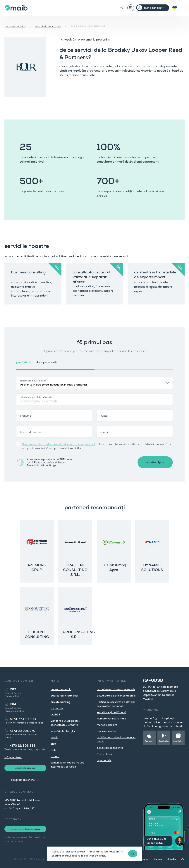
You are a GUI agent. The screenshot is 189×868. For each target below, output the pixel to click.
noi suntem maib (61, 689)
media (54, 737)
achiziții (55, 714)
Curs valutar (104, 754)
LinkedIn (171, 859)
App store (149, 741)
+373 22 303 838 (23, 746)
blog (53, 744)
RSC (53, 750)
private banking (61, 702)
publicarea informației (64, 696)
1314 (13, 704)
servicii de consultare (48, 26)
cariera (55, 756)
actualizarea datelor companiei (116, 696)
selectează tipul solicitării (33, 381)
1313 (13, 689)
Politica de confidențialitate (49, 462)
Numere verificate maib (111, 719)
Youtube (158, 859)
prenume (26, 416)
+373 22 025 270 (23, 731)
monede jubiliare (107, 725)
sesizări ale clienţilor (63, 731)
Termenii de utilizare (38, 465)
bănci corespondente (110, 748)
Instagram (144, 859)
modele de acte (106, 731)
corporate (57, 708)
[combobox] (94, 383)
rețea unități (105, 760)
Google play (164, 741)
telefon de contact (32, 432)
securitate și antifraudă (111, 712)
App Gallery (178, 741)
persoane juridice (15, 26)
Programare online (23, 780)
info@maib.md (13, 757)
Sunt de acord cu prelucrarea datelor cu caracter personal (58, 444)
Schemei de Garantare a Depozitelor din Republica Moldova (159, 695)
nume (104, 416)
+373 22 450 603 (23, 719)
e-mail (105, 432)
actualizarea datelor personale (116, 689)
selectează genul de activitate (36, 397)
